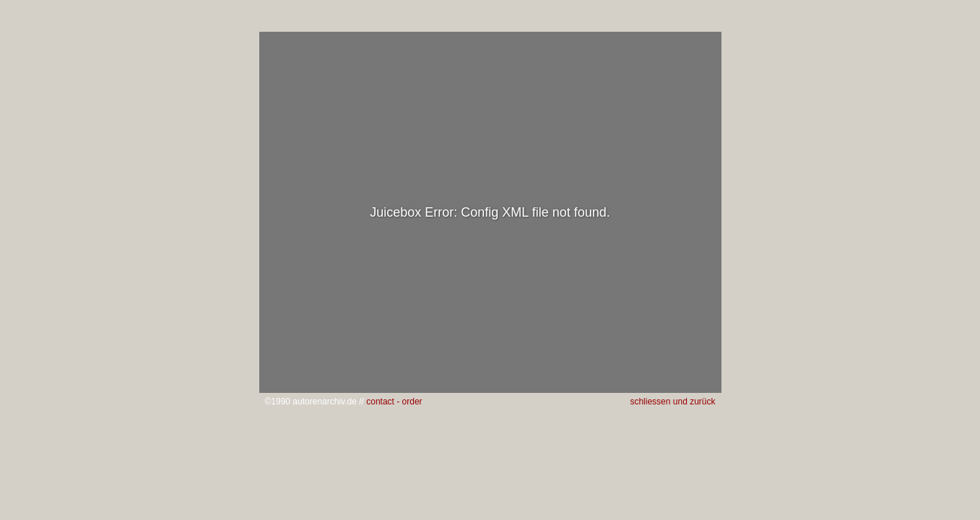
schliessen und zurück (672, 402)
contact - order (394, 402)
